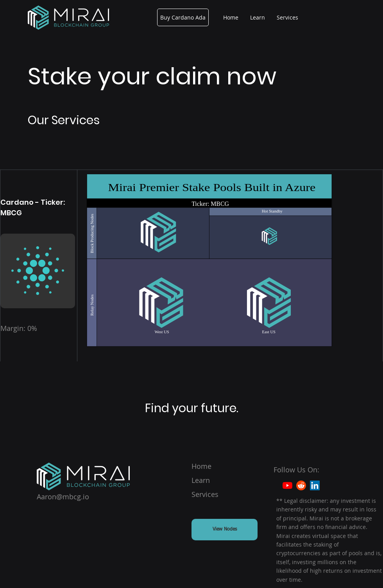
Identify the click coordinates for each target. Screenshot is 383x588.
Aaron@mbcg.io (63, 497)
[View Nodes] (225, 530)
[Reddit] (301, 485)
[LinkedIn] (315, 485)
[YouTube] (287, 485)
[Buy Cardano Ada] (183, 17)
